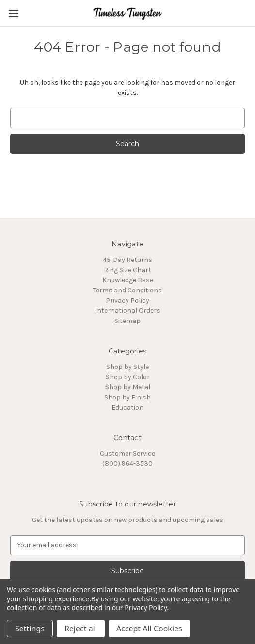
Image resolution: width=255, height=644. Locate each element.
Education (127, 407)
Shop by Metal (128, 387)
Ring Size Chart (127, 270)
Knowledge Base (128, 280)
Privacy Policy (127, 300)
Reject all (81, 629)
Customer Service (127, 453)
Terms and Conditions (127, 290)
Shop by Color (128, 377)
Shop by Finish (127, 397)
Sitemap (127, 321)
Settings (30, 629)
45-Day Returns (127, 260)
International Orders (128, 311)
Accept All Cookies (149, 629)
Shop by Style (127, 367)
